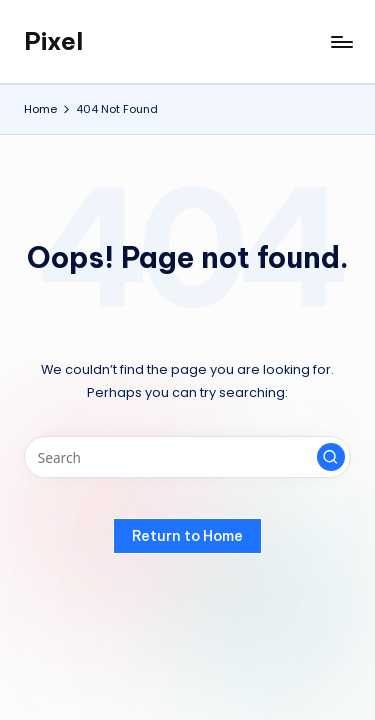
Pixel (53, 41)
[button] (331, 457)
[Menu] (341, 41)
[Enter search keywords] (187, 457)
